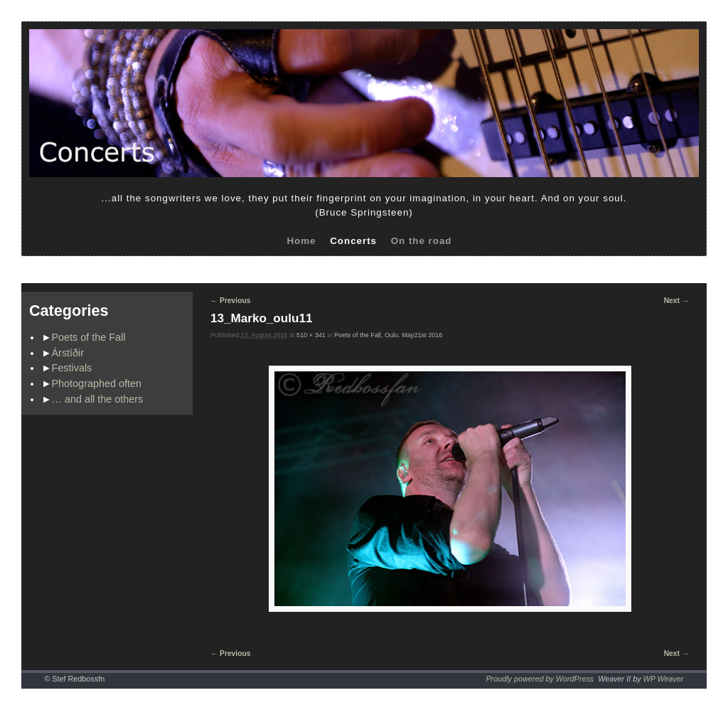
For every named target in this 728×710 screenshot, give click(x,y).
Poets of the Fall (89, 337)
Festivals (72, 368)
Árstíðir (68, 353)
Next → (676, 301)
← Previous (230, 301)
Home (301, 241)
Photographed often (97, 383)
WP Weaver (664, 679)
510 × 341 (311, 335)
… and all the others (98, 399)
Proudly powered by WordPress (540, 679)
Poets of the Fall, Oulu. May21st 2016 (388, 335)
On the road (422, 241)
